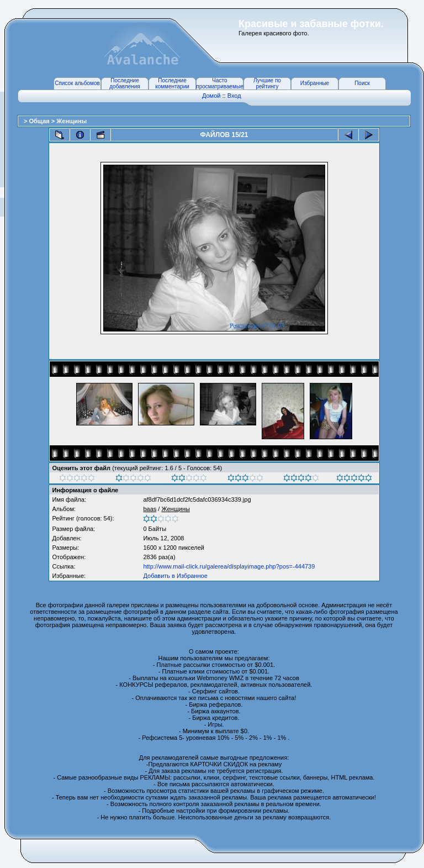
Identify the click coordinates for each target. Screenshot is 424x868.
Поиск (362, 83)
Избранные (315, 83)
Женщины (71, 121)
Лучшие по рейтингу (267, 83)
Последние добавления (124, 83)
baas (150, 509)
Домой (211, 96)
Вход (234, 96)
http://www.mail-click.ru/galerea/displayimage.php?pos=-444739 (229, 566)
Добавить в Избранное (175, 576)
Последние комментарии (172, 83)
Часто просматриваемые (219, 83)
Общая (40, 121)
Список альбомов (77, 83)
